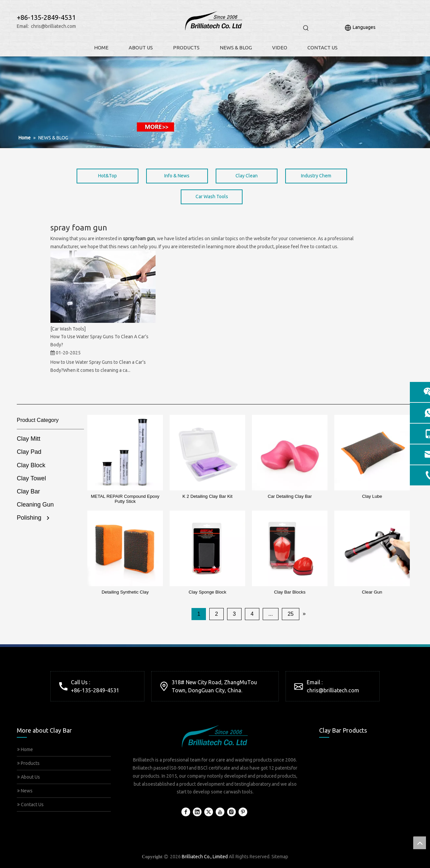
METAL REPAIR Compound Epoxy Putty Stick (125, 499)
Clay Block (31, 465)
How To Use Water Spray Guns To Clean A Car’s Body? (99, 341)
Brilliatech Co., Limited (205, 857)
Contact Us (30, 805)
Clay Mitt (29, 439)
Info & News (177, 176)
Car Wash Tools (212, 197)
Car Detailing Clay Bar (290, 496)
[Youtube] (220, 812)
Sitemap (280, 857)
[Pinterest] (243, 812)
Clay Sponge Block (207, 592)
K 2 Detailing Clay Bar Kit (207, 496)
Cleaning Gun (35, 505)
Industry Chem (316, 176)
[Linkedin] (197, 812)
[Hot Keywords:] (306, 28)
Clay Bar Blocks (290, 592)
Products (28, 763)
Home (25, 749)
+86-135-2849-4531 (95, 690)
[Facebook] (186, 812)
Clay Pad (29, 452)
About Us (29, 777)
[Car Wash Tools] (68, 329)
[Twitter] (209, 812)
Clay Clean (247, 176)
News (25, 791)
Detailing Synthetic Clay (125, 592)
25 (291, 614)
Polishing (29, 518)
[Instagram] (231, 812)
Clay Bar (28, 491)
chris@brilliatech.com (53, 26)
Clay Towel (31, 478)
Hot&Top (107, 176)
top (420, 843)
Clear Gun (372, 592)
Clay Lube (372, 496)
